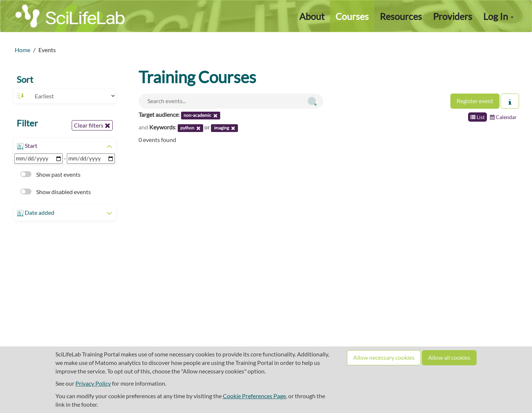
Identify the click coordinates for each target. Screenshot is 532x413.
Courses (352, 16)
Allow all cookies (449, 357)
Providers (453, 16)
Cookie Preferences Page (254, 396)
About (312, 16)
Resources (401, 16)
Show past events (50, 174)
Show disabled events (56, 192)
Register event (475, 101)
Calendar (503, 117)
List (478, 117)
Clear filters (92, 125)
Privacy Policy (93, 383)
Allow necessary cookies (384, 357)
